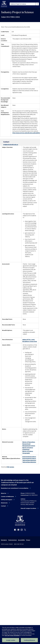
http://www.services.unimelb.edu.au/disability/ (26, 133)
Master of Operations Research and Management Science (29, 444)
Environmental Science (29, 457)
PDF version (10, 467)
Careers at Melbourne (7, 496)
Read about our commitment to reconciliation (15, 488)
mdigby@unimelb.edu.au (11, 145)
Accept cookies (11, 640)
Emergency (4, 540)
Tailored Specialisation (29, 460)
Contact (3, 506)
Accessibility (21, 540)
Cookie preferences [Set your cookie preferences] (29, 640)
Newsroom (4, 503)
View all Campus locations (28, 508)
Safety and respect (7, 500)
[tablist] (24, 4)
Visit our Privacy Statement (12, 635)
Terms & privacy (12, 540)
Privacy (28, 540)
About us (4, 493)
